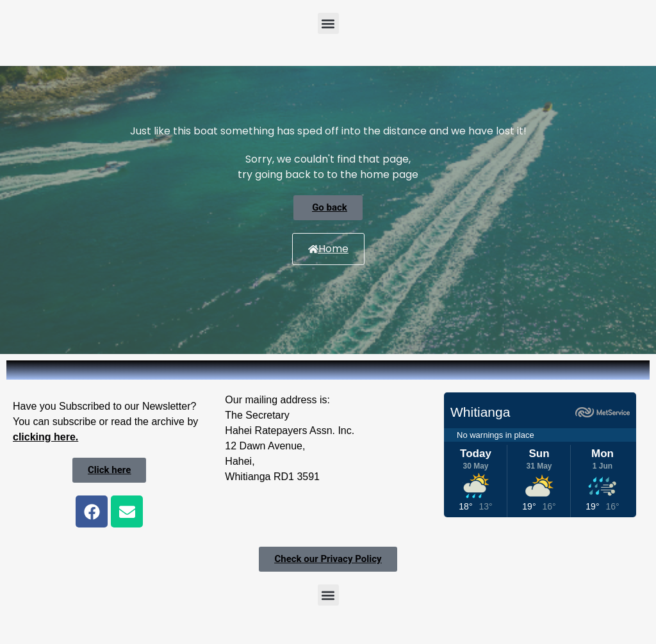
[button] (328, 23)
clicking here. (45, 437)
